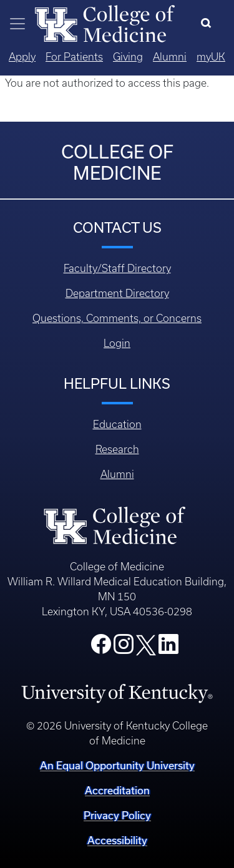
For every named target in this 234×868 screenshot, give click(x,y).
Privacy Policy (117, 815)
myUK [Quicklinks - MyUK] (211, 57)
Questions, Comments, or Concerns (117, 318)
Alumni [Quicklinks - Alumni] (170, 57)
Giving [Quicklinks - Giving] (128, 57)
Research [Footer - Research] (117, 449)
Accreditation (117, 790)
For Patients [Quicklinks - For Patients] (74, 57)
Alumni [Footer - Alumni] (117, 474)
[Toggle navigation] (17, 24)
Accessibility (117, 840)
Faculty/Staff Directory (117, 268)
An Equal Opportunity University (117, 765)
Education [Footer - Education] (117, 424)
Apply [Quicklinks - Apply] (22, 57)
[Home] (105, 22)
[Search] (209, 24)
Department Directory (117, 293)
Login (117, 343)
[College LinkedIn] (168, 648)
